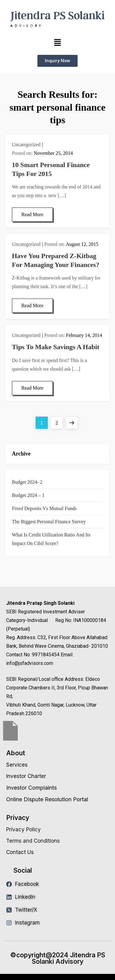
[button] (57, 42)
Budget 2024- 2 (27, 482)
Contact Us (20, 852)
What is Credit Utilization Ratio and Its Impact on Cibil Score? (51, 539)
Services (17, 765)
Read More (33, 214)
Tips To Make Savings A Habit (56, 347)
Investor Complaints (31, 788)
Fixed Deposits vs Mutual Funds (44, 508)
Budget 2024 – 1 (28, 495)
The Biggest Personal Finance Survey (49, 522)
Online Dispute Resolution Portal (47, 799)
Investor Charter (26, 776)
